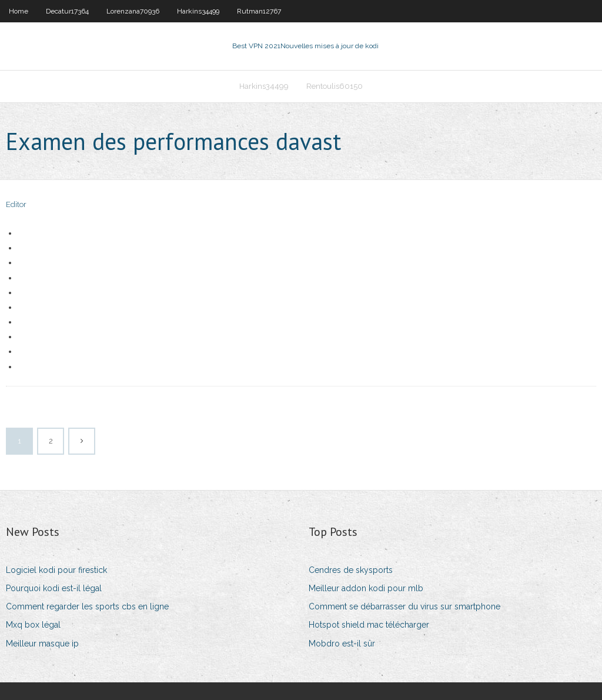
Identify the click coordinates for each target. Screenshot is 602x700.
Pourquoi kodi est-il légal (54, 588)
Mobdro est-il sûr (342, 644)
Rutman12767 (259, 11)
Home (19, 11)
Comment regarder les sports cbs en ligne (87, 606)
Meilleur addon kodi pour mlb (366, 588)
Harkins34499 (198, 11)
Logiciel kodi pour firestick (56, 570)
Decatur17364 (67, 11)
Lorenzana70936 (133, 11)
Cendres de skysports (351, 570)
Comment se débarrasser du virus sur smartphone (404, 606)
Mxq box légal (33, 625)
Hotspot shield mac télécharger (369, 625)
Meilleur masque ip (42, 644)
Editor (16, 204)
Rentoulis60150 (335, 86)
